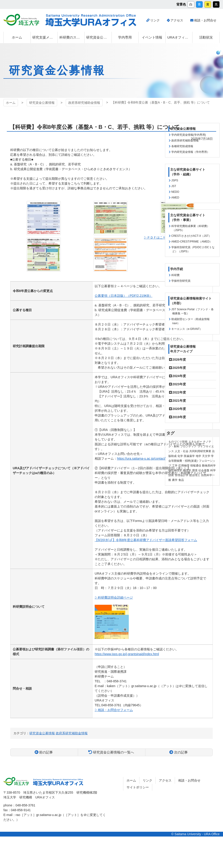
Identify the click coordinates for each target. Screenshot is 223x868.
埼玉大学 (21, 20)
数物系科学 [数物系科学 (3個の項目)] (209, 466)
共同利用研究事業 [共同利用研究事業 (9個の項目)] (200, 451)
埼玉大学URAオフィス (91, 20)
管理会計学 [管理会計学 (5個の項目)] (182, 475)
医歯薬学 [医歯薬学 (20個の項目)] (189, 456)
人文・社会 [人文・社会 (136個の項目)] (182, 451)
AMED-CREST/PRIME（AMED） (192, 242)
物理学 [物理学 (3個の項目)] (187, 470)
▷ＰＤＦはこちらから (160, 237)
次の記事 (181, 752)
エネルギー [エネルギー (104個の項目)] (195, 442)
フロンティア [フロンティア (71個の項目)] (188, 446)
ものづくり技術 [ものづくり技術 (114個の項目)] (178, 442)
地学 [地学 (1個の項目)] (198, 456)
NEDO (175, 192)
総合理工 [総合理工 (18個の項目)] (195, 475)
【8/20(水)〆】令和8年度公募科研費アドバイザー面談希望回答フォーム (146, 540)
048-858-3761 (25, 805)
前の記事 (46, 752)
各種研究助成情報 (182, 146)
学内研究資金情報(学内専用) (189, 135)
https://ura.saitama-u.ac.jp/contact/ (141, 459)
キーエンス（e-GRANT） (187, 329)
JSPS (175, 180)
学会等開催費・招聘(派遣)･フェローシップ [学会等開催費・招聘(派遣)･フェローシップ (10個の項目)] (192, 461)
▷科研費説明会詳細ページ (114, 597)
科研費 (175, 275)
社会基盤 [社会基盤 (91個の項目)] (204, 470)
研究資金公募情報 (42, 103)
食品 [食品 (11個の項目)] (181, 480)
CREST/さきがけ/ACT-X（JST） (191, 236)
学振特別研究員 (181, 281)
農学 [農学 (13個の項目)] (175, 480)
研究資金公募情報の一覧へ (114, 752)
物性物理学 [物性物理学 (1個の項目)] (175, 470)
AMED (175, 198)
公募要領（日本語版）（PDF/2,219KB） (124, 296)
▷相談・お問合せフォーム (114, 710)
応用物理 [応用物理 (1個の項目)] (184, 466)
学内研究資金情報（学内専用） (190, 152)
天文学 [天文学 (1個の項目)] (206, 456)
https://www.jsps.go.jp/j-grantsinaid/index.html (127, 654)
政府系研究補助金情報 (84, 103)
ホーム (11, 103)
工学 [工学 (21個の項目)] (175, 466)
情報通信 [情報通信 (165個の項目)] (196, 466)
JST (174, 186)
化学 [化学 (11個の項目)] (180, 456)
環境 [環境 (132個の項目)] (195, 470)
